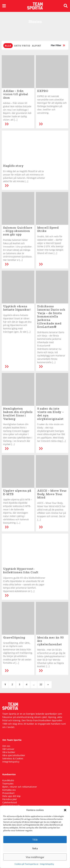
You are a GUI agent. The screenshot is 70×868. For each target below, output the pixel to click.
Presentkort (8, 793)
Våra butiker (9, 752)
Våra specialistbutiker (14, 755)
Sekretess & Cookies (13, 758)
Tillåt (35, 840)
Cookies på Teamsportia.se (27, 864)
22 (41, 684)
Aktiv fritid (22, 46)
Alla (8, 46)
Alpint (37, 46)
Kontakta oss (9, 790)
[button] (65, 810)
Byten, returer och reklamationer (20, 787)
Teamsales (8, 784)
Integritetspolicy (47, 864)
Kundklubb (8, 780)
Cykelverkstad (10, 802)
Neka (35, 848)
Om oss (6, 746)
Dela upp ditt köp (11, 796)
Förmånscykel (10, 799)
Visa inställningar (35, 857)
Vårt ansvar (8, 749)
